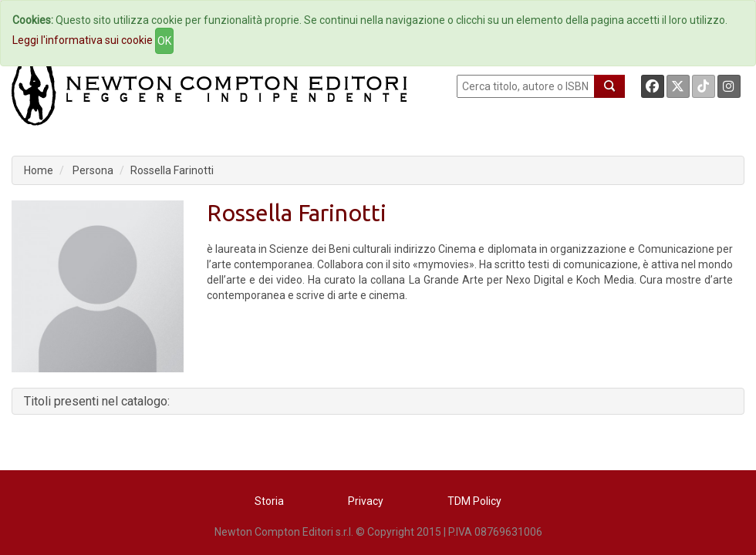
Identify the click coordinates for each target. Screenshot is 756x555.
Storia (269, 501)
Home (39, 170)
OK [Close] (164, 41)
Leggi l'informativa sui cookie (83, 40)
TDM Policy (474, 501)
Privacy (366, 501)
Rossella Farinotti (172, 170)
